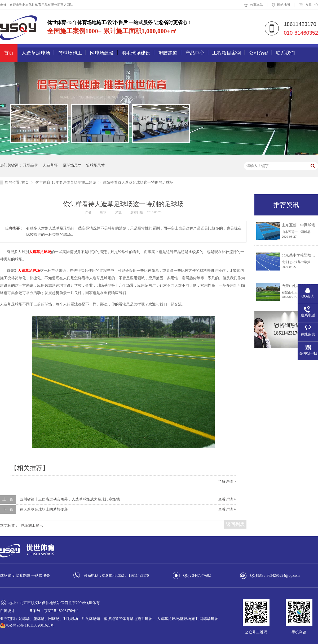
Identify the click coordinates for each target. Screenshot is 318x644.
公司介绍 (258, 53)
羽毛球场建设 (136, 53)
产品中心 (195, 53)
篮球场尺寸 (95, 165)
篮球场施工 (70, 53)
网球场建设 (102, 53)
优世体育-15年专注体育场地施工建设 (66, 183)
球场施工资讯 (32, 526)
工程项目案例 (227, 53)
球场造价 (31, 165)
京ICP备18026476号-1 (61, 611)
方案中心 (308, 5)
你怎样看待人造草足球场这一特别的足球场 (138, 183)
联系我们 (285, 53)
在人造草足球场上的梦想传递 (44, 509)
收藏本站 (253, 5)
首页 (9, 53)
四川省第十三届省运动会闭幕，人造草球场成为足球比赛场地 (70, 499)
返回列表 (235, 524)
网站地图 (281, 5)
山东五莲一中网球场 (298, 225)
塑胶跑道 (168, 53)
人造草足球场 (36, 53)
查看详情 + (227, 499)
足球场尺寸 (72, 165)
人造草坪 (50, 165)
